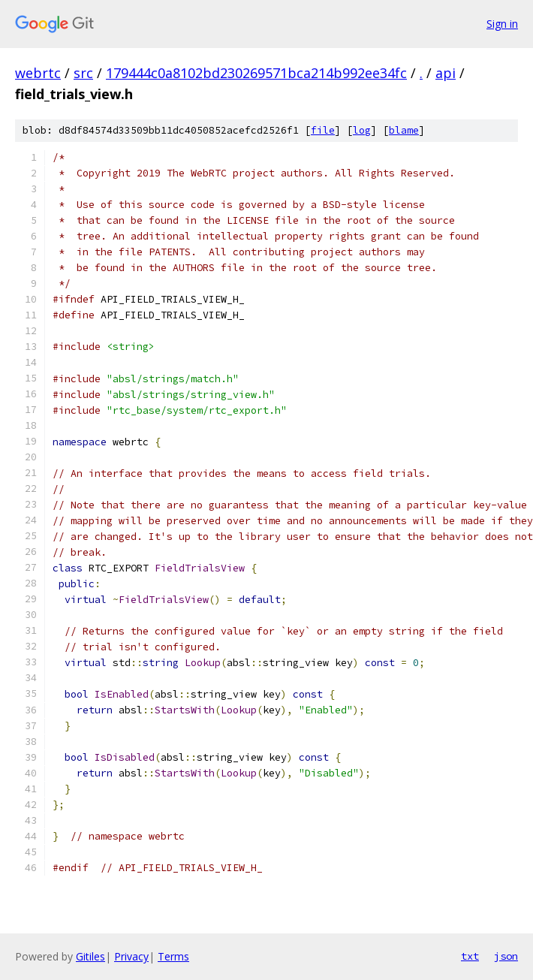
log (362, 130)
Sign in (502, 24)
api (446, 73)
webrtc (38, 73)
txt (470, 956)
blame (404, 130)
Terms (173, 956)
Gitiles (90, 956)
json (506, 956)
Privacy (131, 956)
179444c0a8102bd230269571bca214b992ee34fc (256, 73)
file (323, 130)
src (83, 73)
